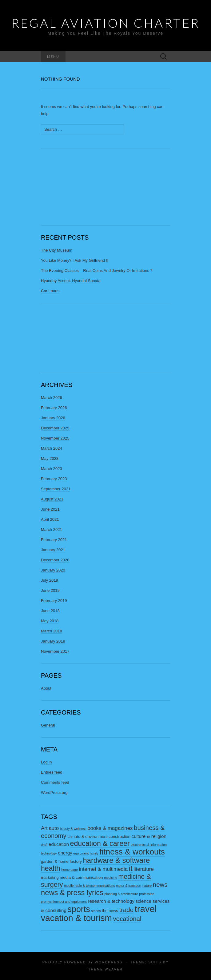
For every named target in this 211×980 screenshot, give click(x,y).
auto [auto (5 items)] (54, 828)
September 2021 (56, 489)
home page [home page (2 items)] (70, 870)
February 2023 (54, 479)
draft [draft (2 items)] (44, 845)
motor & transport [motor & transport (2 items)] (129, 886)
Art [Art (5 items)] (44, 828)
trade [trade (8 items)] (126, 910)
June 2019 (50, 590)
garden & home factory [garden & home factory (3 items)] (61, 861)
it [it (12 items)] (131, 868)
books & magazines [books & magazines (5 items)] (110, 828)
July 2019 (50, 580)
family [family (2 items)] (94, 853)
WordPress (109, 962)
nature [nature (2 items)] (147, 886)
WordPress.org (54, 793)
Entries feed (52, 772)
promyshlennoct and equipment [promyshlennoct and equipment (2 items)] (64, 902)
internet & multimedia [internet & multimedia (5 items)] (104, 869)
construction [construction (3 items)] (119, 837)
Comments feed (55, 782)
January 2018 (53, 641)
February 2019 (54, 601)
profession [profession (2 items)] (147, 894)
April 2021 (50, 519)
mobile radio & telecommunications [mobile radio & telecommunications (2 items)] (89, 886)
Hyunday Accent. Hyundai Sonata (71, 281)
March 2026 (52, 398)
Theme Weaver (105, 969)
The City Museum (57, 250)
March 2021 (52, 530)
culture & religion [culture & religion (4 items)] (149, 836)
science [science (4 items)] (143, 901)
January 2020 (53, 570)
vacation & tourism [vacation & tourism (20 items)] (76, 918)
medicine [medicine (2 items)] (111, 878)
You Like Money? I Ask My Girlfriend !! (75, 260)
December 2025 (55, 428)
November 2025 (55, 438)
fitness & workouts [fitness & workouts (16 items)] (132, 852)
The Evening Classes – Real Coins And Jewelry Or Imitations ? (97, 271)
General (48, 725)
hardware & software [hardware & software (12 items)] (117, 860)
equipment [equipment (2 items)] (81, 853)
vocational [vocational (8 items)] (127, 919)
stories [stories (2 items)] (96, 911)
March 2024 (52, 448)
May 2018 (50, 621)
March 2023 (52, 469)
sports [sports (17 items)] (79, 909)
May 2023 (50, 458)
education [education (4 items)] (59, 844)
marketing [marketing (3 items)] (50, 877)
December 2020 (55, 560)
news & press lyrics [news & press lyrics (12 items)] (72, 893)
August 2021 (52, 499)
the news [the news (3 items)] (110, 911)
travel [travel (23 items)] (146, 909)
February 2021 (54, 540)
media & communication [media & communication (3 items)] (81, 877)
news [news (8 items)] (160, 885)
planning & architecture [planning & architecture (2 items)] (121, 894)
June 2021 (50, 509)
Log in (46, 762)
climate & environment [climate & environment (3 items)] (87, 837)
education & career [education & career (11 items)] (100, 843)
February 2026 (54, 408)
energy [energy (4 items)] (65, 853)
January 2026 (53, 418)
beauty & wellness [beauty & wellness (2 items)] (73, 829)
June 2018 (50, 611)
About (46, 688)
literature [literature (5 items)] (144, 869)
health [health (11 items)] (51, 868)
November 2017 (55, 651)
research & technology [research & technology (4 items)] (111, 901)
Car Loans (50, 291)
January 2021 (53, 550)
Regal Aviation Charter (106, 23)
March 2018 (52, 631)
